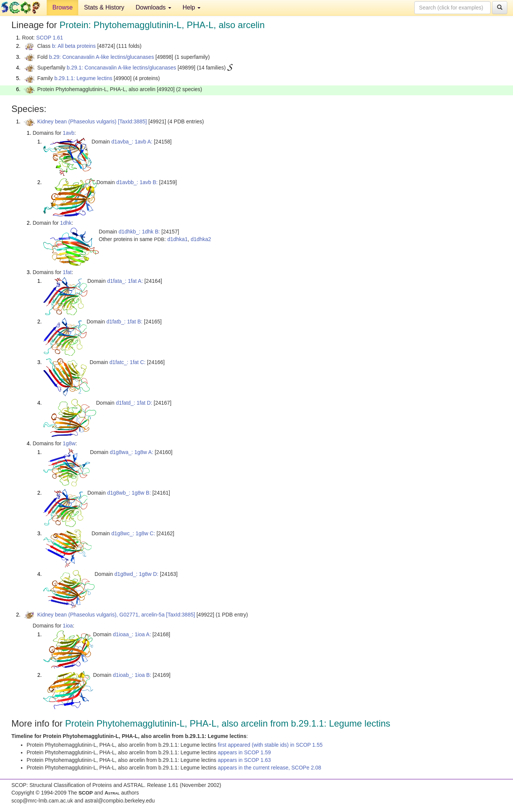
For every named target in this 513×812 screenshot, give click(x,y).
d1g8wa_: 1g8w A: (131, 452)
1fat (67, 272)
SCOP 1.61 (50, 38)
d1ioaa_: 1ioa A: (132, 634)
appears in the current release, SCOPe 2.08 (270, 768)
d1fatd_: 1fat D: (134, 403)
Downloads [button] (153, 7)
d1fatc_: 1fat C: (127, 362)
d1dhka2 (201, 239)
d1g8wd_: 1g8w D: (136, 574)
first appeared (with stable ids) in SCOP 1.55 (270, 745)
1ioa (68, 626)
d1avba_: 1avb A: (132, 142)
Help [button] (192, 7)
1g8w (69, 443)
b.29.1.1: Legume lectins (83, 78)
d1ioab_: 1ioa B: (132, 675)
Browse (62, 7)
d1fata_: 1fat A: (125, 281)
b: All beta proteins (74, 46)
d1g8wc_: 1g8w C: (133, 533)
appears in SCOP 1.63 (245, 760)
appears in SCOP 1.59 (245, 752)
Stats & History (104, 7)
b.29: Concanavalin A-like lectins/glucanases (101, 57)
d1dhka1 (178, 239)
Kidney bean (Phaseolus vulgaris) (77, 121)
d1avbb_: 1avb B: (137, 182)
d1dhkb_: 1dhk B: (139, 232)
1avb (68, 133)
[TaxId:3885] (132, 121)
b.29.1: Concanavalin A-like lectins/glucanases (122, 68)
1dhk (66, 223)
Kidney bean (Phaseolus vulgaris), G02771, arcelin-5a (101, 615)
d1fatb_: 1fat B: (124, 322)
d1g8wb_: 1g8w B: (129, 493)
